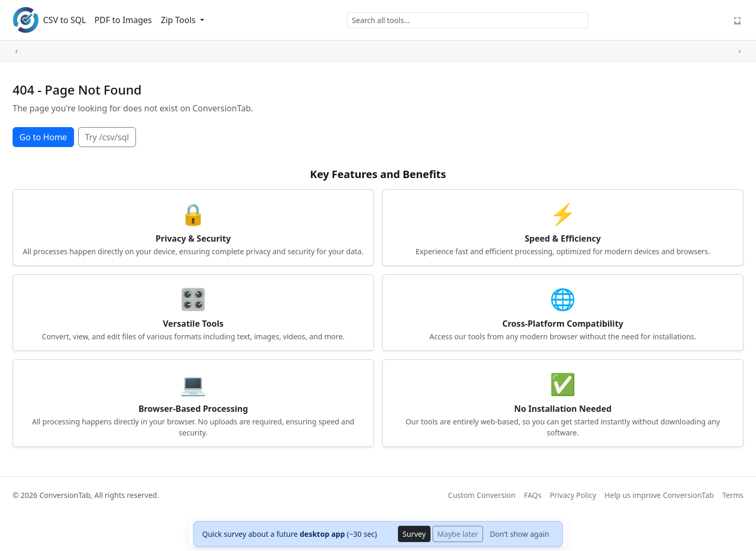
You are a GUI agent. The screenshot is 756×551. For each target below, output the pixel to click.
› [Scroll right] (740, 51)
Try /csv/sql (107, 137)
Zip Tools (179, 20)
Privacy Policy (573, 495)
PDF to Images (123, 20)
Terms (733, 495)
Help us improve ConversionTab (659, 495)
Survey (414, 534)
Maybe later (458, 534)
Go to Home (43, 137)
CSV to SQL (65, 20)
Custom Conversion (482, 495)
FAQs (533, 495)
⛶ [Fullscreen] (737, 20)
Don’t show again (519, 534)
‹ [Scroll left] (16, 51)
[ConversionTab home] (26, 20)
